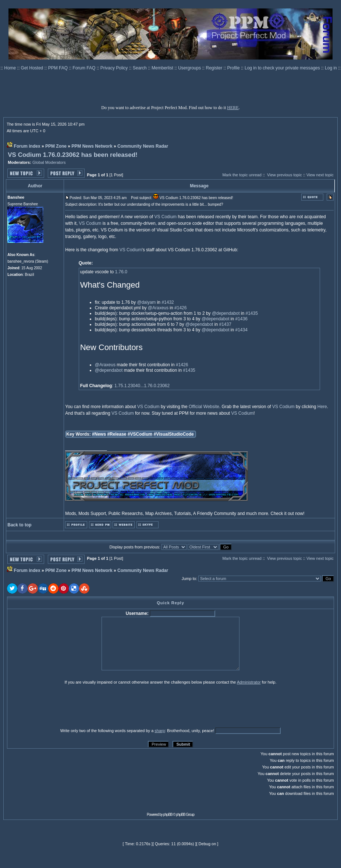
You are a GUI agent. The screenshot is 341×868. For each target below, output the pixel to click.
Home (10, 68)
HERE (233, 108)
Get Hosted (33, 68)
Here (322, 407)
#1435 (252, 313)
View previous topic (285, 175)
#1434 (241, 330)
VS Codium (165, 217)
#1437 (225, 324)
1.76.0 (121, 272)
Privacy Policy (115, 68)
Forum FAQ (84, 68)
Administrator (249, 682)
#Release (117, 434)
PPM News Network (92, 146)
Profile (234, 68)
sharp (160, 731)
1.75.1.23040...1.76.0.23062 (142, 386)
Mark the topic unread (242, 175)
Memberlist (163, 68)
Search (140, 68)
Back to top (19, 525)
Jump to (189, 579)
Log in (331, 68)
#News (99, 434)
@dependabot (226, 313)
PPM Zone (56, 146)
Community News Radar (143, 146)
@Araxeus (158, 308)
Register (215, 68)
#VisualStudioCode (174, 434)
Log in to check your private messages (283, 68)
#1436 (241, 319)
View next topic (320, 175)
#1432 (168, 302)
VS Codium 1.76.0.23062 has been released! (72, 155)
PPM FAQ (59, 68)
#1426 (180, 308)
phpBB (168, 815)
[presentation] (64, 706)
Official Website (204, 407)
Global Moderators (49, 162)
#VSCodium (140, 434)
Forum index (27, 146)
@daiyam (146, 302)
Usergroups (190, 68)
